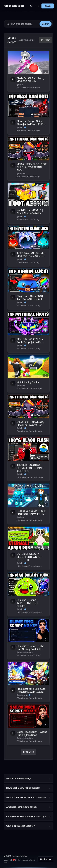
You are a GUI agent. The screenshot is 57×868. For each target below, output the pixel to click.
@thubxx (21, 173)
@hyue (20, 85)
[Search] (31, 6)
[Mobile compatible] (45, 72)
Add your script (27, 40)
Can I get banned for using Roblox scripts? (28, 816)
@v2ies (20, 517)
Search (46, 24)
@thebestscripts (25, 652)
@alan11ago (22, 695)
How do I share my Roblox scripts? (28, 788)
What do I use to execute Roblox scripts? (28, 797)
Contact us (45, 859)
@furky (20, 127)
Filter (45, 40)
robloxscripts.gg (14, 6)
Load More (28, 752)
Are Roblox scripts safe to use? (28, 807)
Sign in (48, 6)
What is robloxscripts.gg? (28, 778)
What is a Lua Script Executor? (28, 826)
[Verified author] (25, 127)
